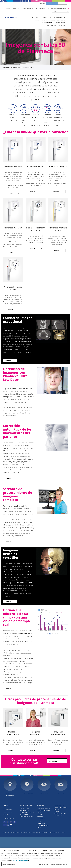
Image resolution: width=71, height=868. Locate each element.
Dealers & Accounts (60, 17)
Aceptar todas (44, 864)
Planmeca (6, 67)
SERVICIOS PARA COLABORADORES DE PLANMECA (42, 825)
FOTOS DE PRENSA (25, 815)
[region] (35, 858)
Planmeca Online (59, 816)
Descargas (40, 817)
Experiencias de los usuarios (58, 20)
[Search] (68, 11)
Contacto (36, 8)
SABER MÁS (33, 191)
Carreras (39, 815)
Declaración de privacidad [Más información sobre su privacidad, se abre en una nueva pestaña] (21, 861)
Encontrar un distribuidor (53, 761)
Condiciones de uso (9, 832)
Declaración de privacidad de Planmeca (27, 832)
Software (44, 20)
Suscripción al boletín (26, 817)
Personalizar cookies (59, 832)
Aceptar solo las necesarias (59, 864)
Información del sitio (9, 835)
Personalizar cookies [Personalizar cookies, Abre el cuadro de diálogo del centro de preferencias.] (9, 864)
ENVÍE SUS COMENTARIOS (27, 793)
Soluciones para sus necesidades (56, 25)
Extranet (63, 3)
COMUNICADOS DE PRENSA (27, 812)
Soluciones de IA (35, 17)
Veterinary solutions (60, 814)
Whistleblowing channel (46, 832)
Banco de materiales (28, 8)
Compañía (9, 8)
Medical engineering (52, 3)
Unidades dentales (60, 23)
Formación (42, 8)
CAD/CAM (37, 20)
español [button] (42, 3)
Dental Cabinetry (47, 17)
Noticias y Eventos (17, 8)
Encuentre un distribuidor (10, 794)
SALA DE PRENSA (44, 793)
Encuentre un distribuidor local (58, 8)
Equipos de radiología (60, 807)
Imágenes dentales (47, 23)
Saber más (10, 193)
